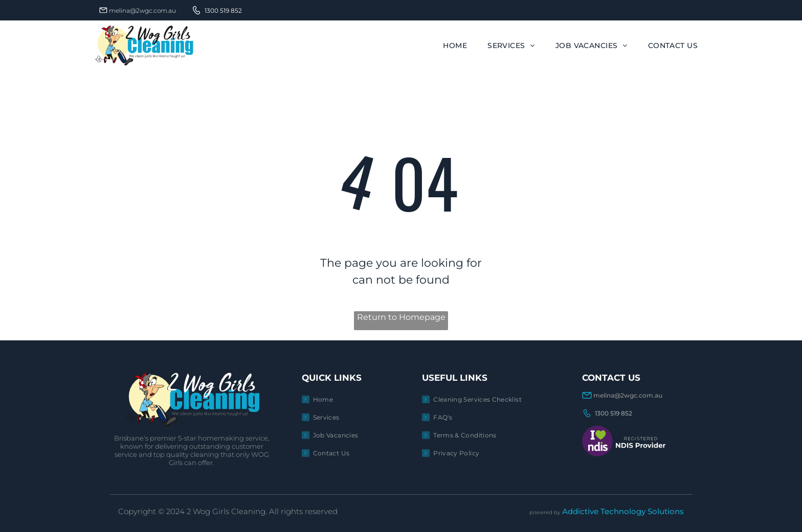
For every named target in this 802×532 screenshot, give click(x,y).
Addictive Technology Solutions (623, 511)
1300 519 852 (223, 10)
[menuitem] (455, 45)
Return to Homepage (401, 317)
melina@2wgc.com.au (142, 10)
